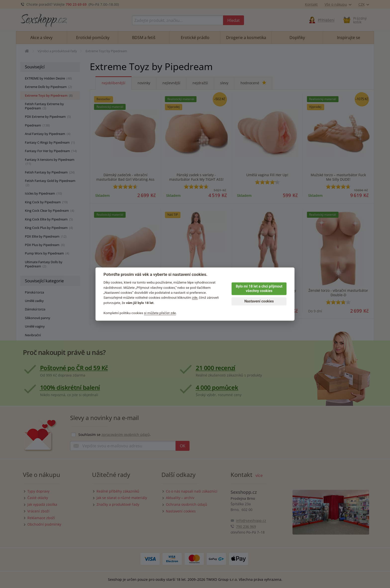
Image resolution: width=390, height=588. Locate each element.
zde (195, 298)
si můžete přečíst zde (160, 313)
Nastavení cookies (259, 301)
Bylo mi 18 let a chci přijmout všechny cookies (259, 289)
